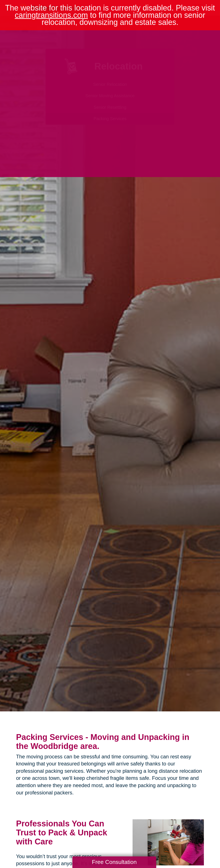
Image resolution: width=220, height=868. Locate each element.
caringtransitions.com (51, 15)
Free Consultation (114, 862)
